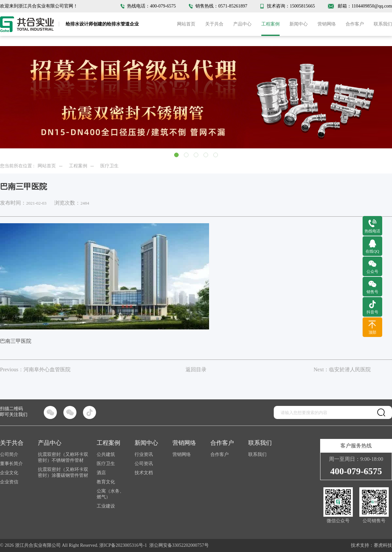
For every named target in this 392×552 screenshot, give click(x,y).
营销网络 (327, 24)
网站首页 (186, 24)
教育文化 (106, 482)
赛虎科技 (383, 545)
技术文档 (144, 473)
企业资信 (9, 482)
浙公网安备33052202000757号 (179, 545)
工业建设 (106, 506)
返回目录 (196, 369)
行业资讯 (144, 454)
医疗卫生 (109, 166)
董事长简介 (11, 464)
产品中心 (242, 24)
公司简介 (9, 454)
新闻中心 (299, 24)
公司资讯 (144, 464)
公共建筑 (106, 454)
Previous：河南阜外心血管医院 (35, 369)
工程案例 (270, 24)
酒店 (101, 473)
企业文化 (9, 473)
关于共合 (214, 24)
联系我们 (383, 24)
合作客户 (355, 24)
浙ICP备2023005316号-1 (123, 545)
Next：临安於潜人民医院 (342, 369)
